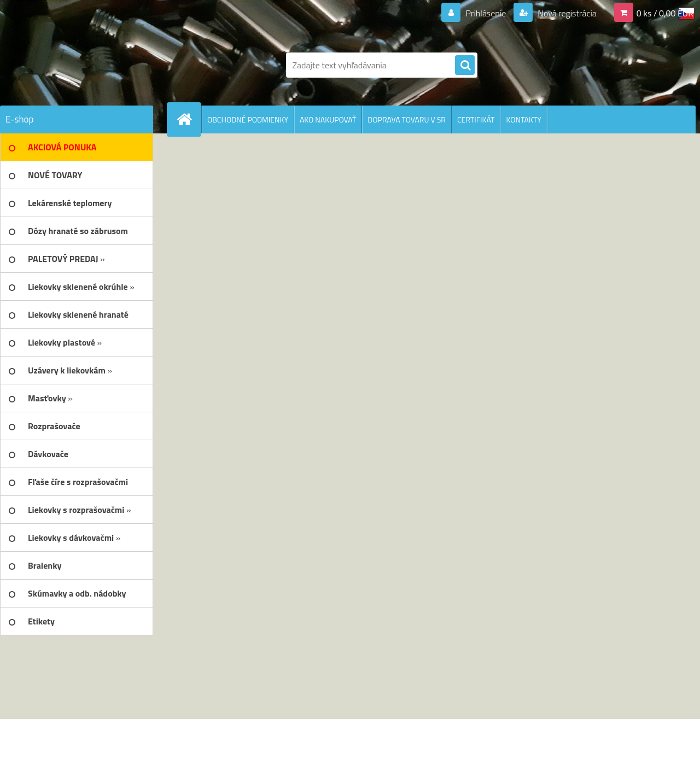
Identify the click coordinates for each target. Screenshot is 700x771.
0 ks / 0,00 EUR (665, 13)
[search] (465, 66)
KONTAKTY (523, 119)
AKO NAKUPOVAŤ (328, 119)
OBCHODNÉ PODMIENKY (248, 119)
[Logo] (75, 65)
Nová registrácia (566, 13)
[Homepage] (189, 119)
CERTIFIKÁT (476, 119)
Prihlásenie (486, 13)
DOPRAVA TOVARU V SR (407, 119)
